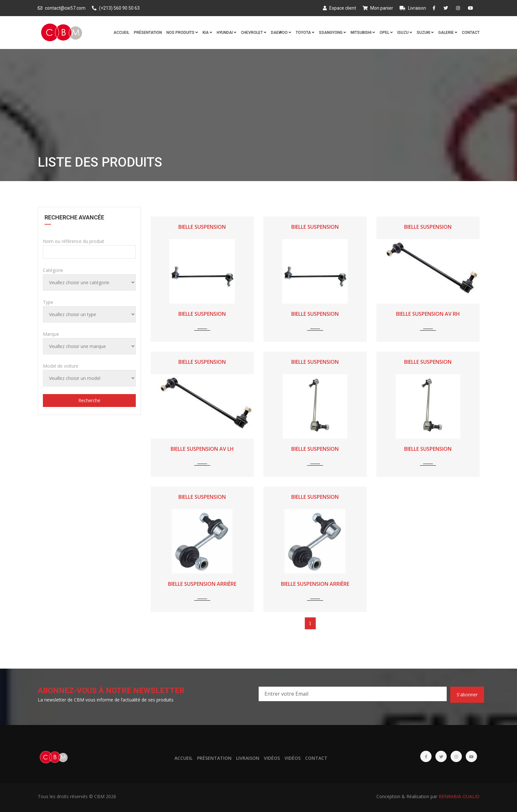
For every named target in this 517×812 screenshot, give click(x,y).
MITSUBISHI (363, 33)
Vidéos (272, 758)
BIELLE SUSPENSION (202, 227)
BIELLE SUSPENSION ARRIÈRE (202, 584)
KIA (207, 33)
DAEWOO (281, 33)
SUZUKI (425, 33)
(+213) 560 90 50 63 (116, 8)
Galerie (448, 33)
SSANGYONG (333, 33)
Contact (471, 33)
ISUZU (405, 33)
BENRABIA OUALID (459, 796)
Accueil (121, 33)
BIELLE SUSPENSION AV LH (202, 449)
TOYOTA (305, 33)
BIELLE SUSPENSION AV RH (428, 314)
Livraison (413, 8)
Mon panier (378, 8)
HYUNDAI (227, 33)
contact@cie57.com (62, 8)
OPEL (386, 33)
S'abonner (467, 695)
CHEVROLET (254, 33)
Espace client (339, 8)
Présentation (148, 33)
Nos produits (182, 33)
